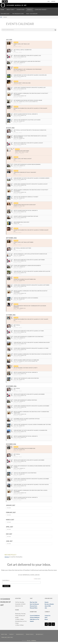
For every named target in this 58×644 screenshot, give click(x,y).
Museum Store (34, 608)
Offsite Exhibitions (35, 620)
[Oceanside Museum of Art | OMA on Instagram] (50, 626)
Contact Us (47, 618)
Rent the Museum (34, 606)
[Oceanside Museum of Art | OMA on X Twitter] (53, 626)
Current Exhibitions (35, 618)
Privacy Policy (30, 636)
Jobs (46, 610)
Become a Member (49, 606)
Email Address (6, 582)
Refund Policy (40, 636)
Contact (12, 636)
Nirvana (29, 643)
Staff (46, 620)
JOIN (48, 1)
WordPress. (34, 643)
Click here (7, 559)
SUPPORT (53, 1)
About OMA (48, 608)
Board (46, 621)
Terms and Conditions (7, 639)
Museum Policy (34, 610)
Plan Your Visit (34, 604)
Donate (47, 604)
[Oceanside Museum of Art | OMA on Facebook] (46, 626)
